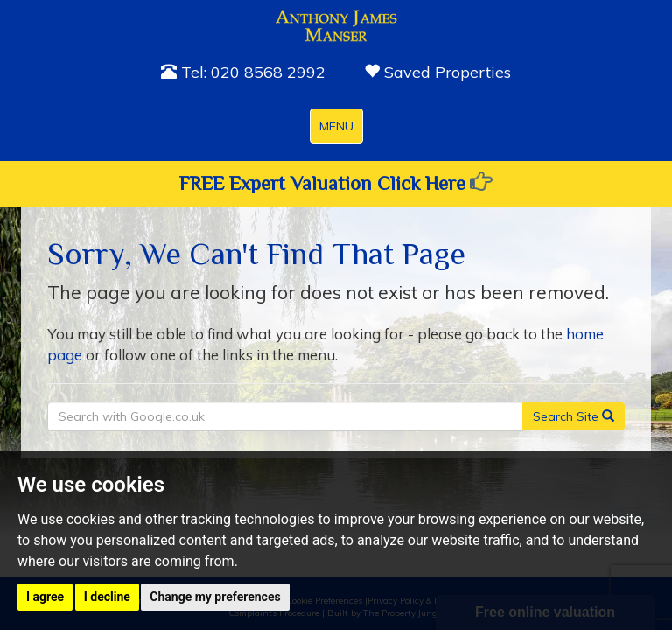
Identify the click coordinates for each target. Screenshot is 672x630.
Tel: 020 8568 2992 (243, 72)
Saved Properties (437, 72)
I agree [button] (45, 597)
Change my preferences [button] (215, 597)
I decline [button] (107, 597)
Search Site (574, 416)
